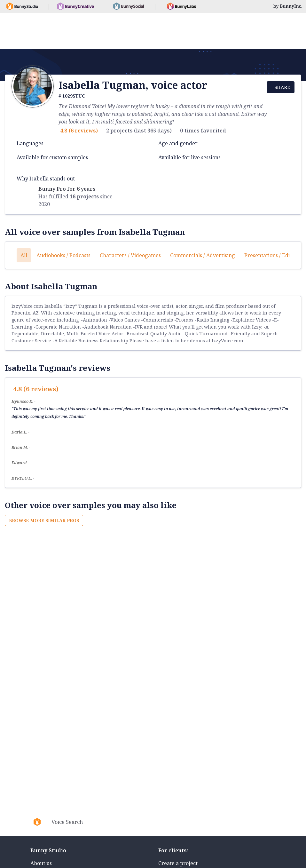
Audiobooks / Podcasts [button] (63, 255)
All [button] (24, 255)
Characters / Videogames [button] (130, 255)
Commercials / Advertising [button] (203, 255)
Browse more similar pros (44, 520)
